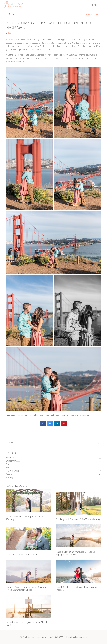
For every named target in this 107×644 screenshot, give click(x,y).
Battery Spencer (17, 415)
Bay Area (28, 415)
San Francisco (68, 415)
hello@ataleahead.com (77, 637)
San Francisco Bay (82, 415)
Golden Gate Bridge (41, 415)
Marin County (56, 415)
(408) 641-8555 (56, 637)
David (11, 34)
